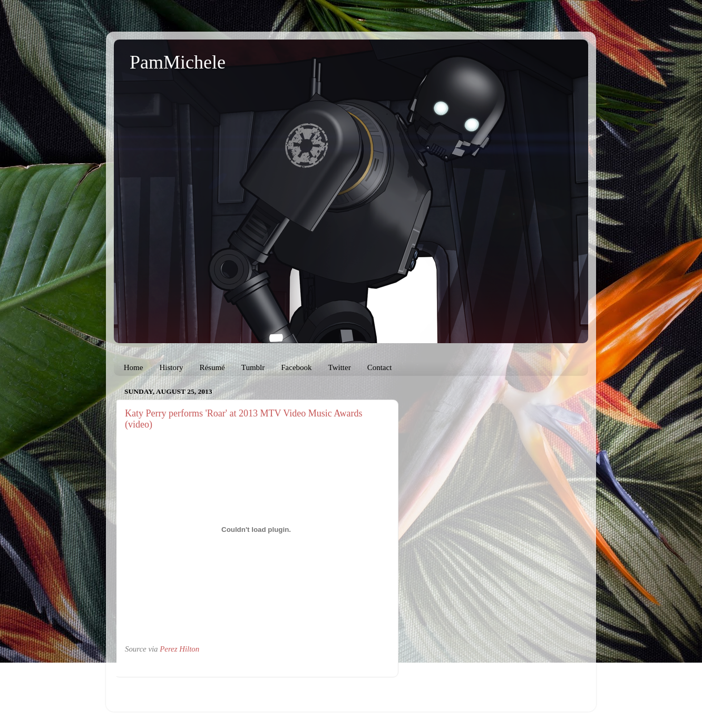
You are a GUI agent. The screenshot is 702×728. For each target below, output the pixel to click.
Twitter (340, 367)
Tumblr (253, 367)
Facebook (296, 367)
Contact (380, 367)
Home (134, 367)
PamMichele (178, 62)
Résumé (212, 367)
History (171, 367)
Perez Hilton (179, 649)
